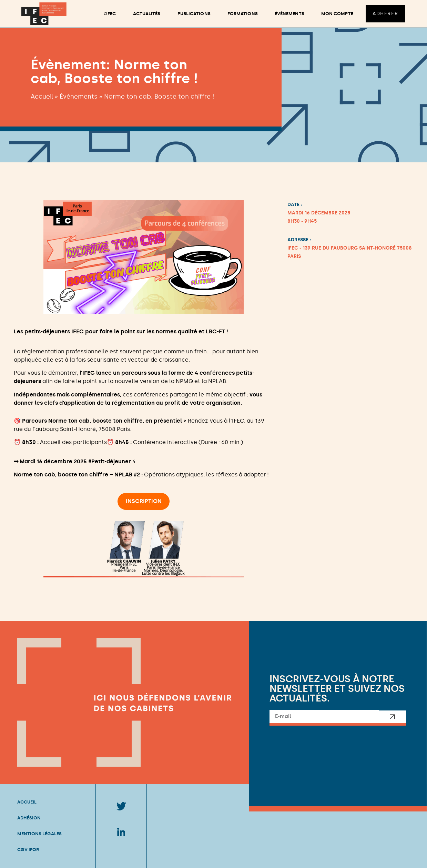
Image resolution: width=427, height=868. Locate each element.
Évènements (289, 14)
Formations (242, 14)
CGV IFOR (28, 850)
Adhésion (29, 818)
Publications (194, 14)
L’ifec (109, 14)
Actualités (146, 14)
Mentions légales (39, 834)
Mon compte (337, 14)
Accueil (42, 97)
